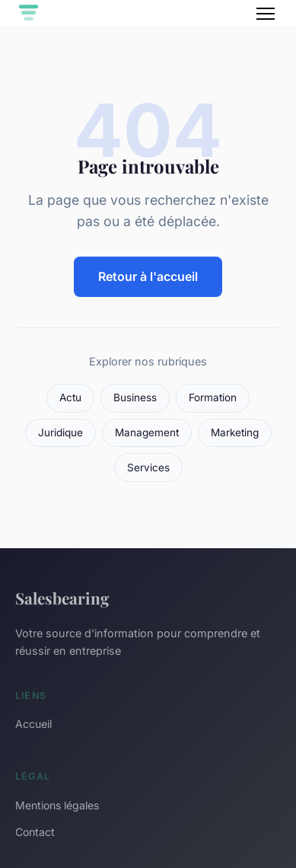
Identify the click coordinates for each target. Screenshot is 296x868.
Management (147, 432)
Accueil (33, 724)
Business (135, 397)
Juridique (60, 432)
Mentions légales (57, 805)
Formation (213, 397)
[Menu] (266, 14)
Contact (35, 832)
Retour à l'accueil (148, 276)
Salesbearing (62, 598)
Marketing (235, 432)
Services (148, 468)
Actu (70, 397)
